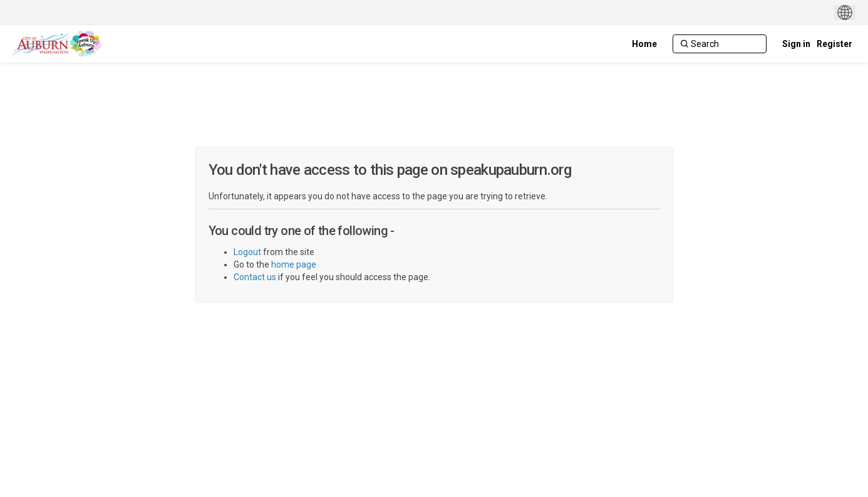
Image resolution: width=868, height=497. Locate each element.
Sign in (796, 44)
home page (294, 264)
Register (834, 44)
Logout (247, 252)
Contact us (255, 277)
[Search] (720, 44)
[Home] (644, 44)
